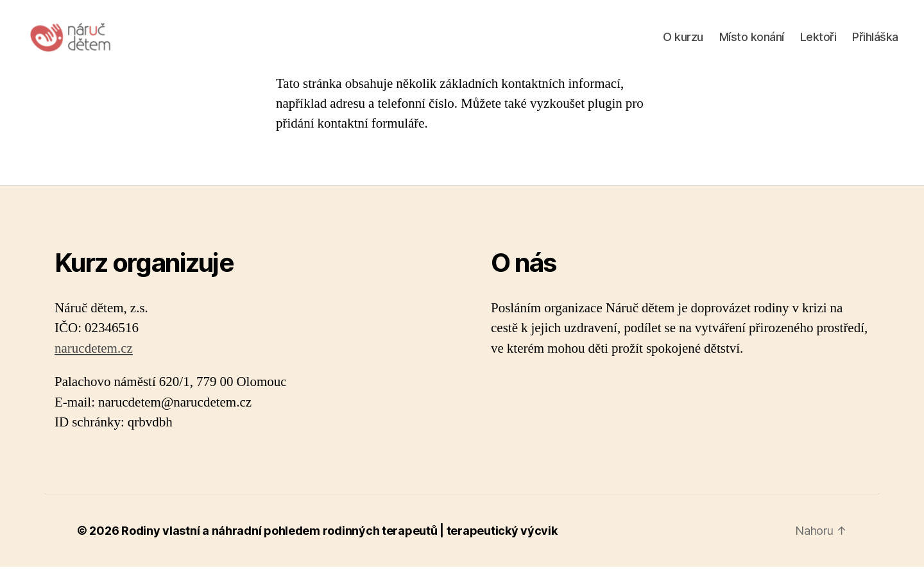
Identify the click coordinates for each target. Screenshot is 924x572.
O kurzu (683, 39)
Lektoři (818, 39)
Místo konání (752, 39)
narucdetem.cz (94, 354)
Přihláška (875, 39)
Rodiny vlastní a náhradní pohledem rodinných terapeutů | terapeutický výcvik (339, 536)
